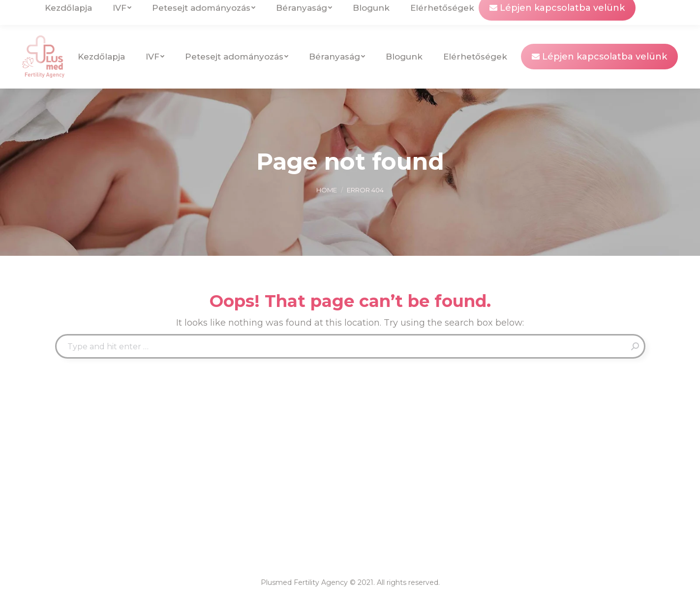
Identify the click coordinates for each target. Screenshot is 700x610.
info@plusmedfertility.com (77, 12)
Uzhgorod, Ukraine (171, 12)
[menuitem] (601, 13)
